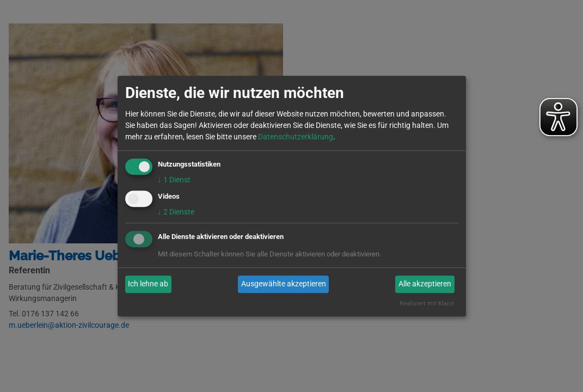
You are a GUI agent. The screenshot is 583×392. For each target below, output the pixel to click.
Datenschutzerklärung (296, 137)
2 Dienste (176, 212)
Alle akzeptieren (425, 284)
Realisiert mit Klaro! (427, 304)
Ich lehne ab (148, 284)
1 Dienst (174, 180)
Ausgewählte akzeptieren (284, 284)
